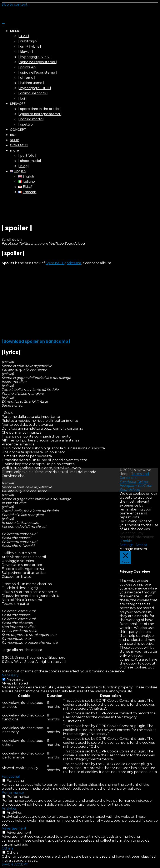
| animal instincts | (33, 93)
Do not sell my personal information (137, 535)
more (14, 150)
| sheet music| (30, 161)
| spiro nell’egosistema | (38, 62)
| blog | (24, 166)
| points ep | (28, 67)
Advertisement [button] (14, 828)
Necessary (15, 679)
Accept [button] (141, 545)
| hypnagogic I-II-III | (35, 88)
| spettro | (26, 124)
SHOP (14, 140)
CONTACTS (19, 145)
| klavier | (26, 52)
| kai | (22, 98)
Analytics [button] (9, 808)
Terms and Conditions (134, 476)
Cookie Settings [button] (126, 543)
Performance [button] (13, 792)
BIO (13, 135)
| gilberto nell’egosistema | (40, 114)
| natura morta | (31, 119)
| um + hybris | (30, 46)
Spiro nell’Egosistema (63, 263)
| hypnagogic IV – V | (35, 57)
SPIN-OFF (18, 104)
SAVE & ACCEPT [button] (15, 864)
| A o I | (24, 36)
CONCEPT (18, 130)
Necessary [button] (10, 675)
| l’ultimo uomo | (31, 83)
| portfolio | (27, 156)
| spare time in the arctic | (39, 109)
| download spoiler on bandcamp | (36, 341)
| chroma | (27, 78)
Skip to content (15, 4)
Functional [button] (11, 776)
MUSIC (15, 31)
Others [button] (7, 848)
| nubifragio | (28, 41)
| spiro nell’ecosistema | (38, 72)
